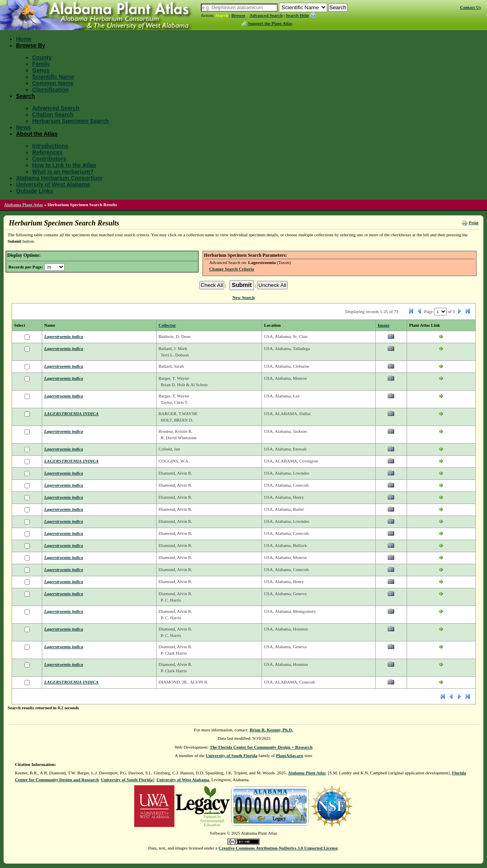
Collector (167, 325)
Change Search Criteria (232, 269)
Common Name (53, 83)
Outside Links (35, 191)
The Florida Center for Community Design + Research (261, 747)
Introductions (50, 146)
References (47, 152)
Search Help (297, 15)
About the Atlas (37, 134)
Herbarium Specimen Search (71, 121)
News (24, 127)
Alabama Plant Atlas (24, 205)
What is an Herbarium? (63, 172)
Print (473, 223)
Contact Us (471, 7)
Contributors (49, 159)
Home (24, 39)
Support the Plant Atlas (270, 23)
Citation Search (53, 115)
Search (222, 15)
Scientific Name (53, 77)
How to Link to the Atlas (64, 165)
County (42, 57)
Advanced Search (266, 15)
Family (41, 64)
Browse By (31, 45)
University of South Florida (232, 755)
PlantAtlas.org (290, 755)
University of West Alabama (53, 184)
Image (384, 325)
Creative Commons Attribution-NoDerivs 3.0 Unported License (278, 848)
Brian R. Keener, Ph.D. (271, 730)
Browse (238, 15)
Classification (50, 90)
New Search (243, 297)
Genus (41, 70)
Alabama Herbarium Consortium (59, 178)
